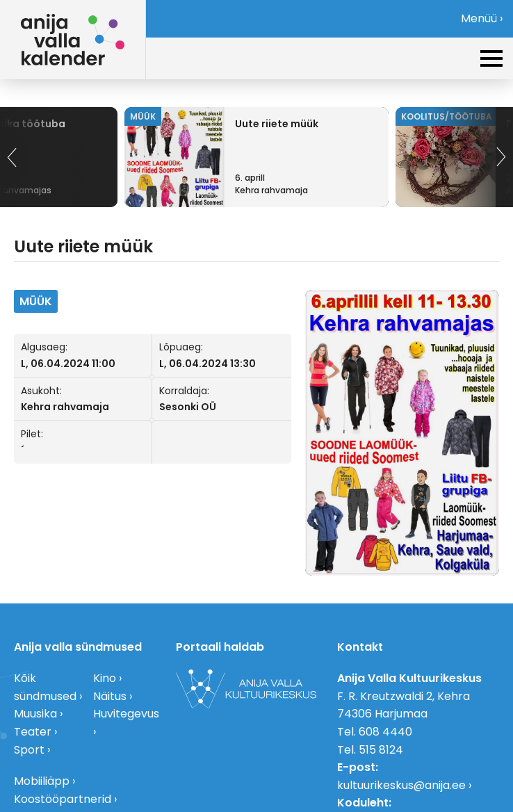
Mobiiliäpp (42, 781)
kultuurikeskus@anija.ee (401, 785)
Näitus (110, 696)
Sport (29, 750)
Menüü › (482, 18)
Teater (33, 732)
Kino (105, 678)
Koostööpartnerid (63, 799)
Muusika (35, 714)
